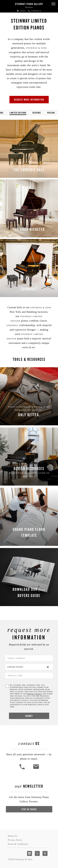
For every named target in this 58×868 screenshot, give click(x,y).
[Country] (29, 667)
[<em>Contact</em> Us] (36, 769)
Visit (21, 11)
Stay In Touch (29, 809)
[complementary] (36, 851)
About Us (13, 836)
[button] (53, 4)
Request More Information (29, 100)
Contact (35, 11)
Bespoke (37, 113)
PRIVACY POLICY (35, 694)
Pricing (51, 113)
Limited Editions (18, 113)
